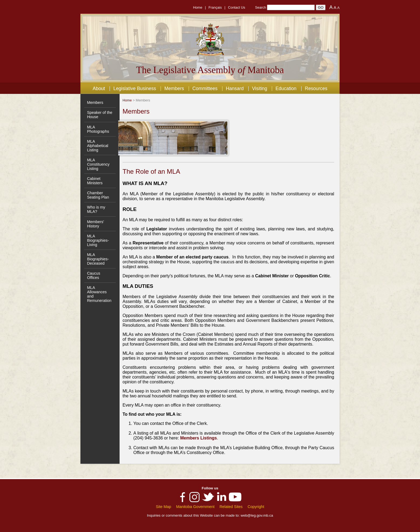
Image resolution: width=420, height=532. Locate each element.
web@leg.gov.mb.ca (257, 515)
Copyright (256, 507)
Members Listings (198, 438)
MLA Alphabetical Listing (97, 146)
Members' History (95, 224)
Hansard (235, 88)
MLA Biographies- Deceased (98, 259)
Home (198, 7)
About (99, 88)
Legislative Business (135, 88)
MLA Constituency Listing (98, 164)
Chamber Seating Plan (98, 195)
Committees (205, 88)
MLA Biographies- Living (98, 240)
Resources (316, 88)
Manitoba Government (195, 507)
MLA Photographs (98, 129)
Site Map (163, 507)
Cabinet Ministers (95, 181)
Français (215, 7)
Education (286, 88)
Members (174, 88)
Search (261, 7)
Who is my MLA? (96, 209)
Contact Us (237, 7)
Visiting (260, 88)
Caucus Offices (94, 275)
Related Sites (231, 507)
